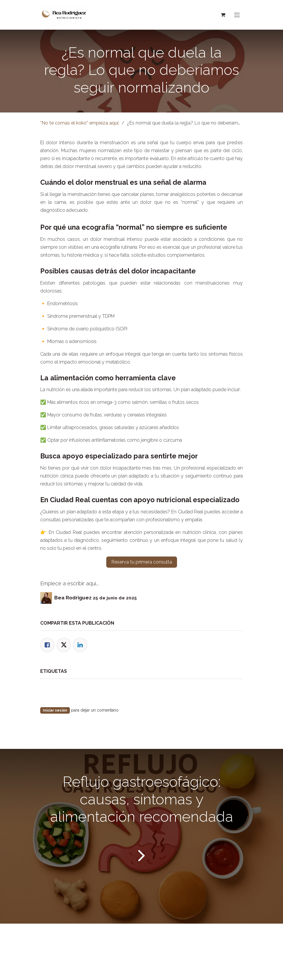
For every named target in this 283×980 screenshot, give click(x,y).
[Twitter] (64, 648)
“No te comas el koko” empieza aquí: (80, 126)
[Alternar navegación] (237, 17)
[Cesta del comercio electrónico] (223, 16)
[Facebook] (47, 648)
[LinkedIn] (80, 648)
